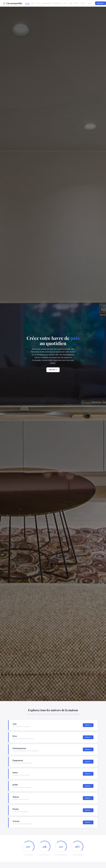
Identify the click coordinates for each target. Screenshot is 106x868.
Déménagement (47, 3)
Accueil (27, 3)
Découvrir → (53, 370)
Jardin (70, 3)
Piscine (83, 3)
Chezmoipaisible (13, 3)
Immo (65, 3)
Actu (33, 3)
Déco (38, 3)
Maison (77, 3)
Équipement (57, 3)
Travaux (90, 3)
